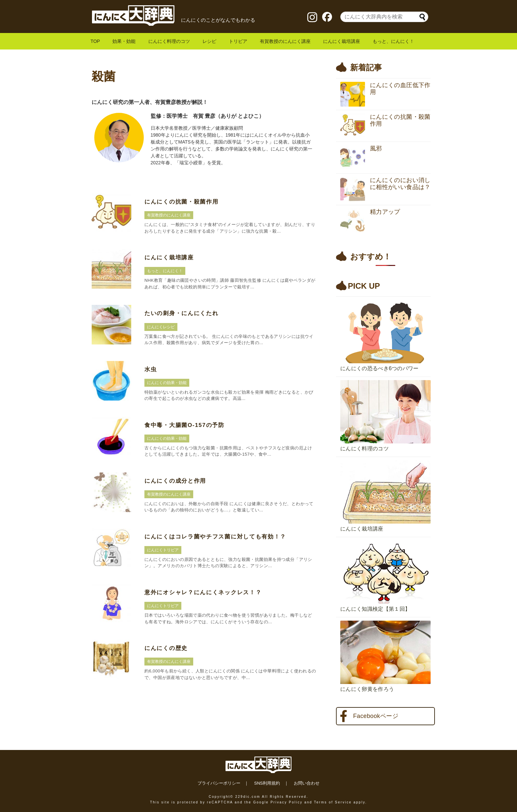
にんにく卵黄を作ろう (367, 689)
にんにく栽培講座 (342, 41)
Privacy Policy (286, 802)
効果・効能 (124, 41)
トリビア (238, 41)
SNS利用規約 (267, 783)
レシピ (209, 41)
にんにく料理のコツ (169, 41)
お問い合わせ (307, 783)
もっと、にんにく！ (393, 41)
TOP (95, 41)
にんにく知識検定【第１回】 (375, 609)
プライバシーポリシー (219, 783)
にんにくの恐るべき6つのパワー (380, 368)
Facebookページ (369, 716)
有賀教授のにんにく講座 (285, 41)
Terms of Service (333, 802)
